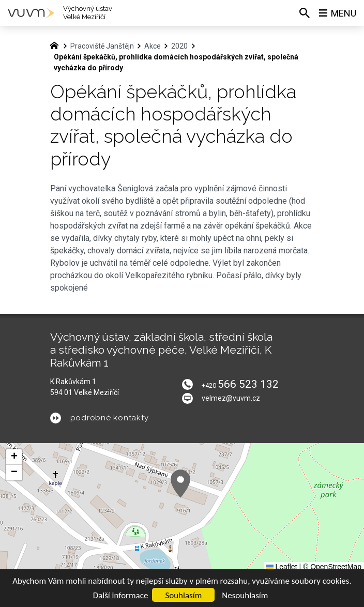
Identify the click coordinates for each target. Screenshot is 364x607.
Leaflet (282, 567)
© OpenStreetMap (332, 567)
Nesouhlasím (245, 595)
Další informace (121, 595)
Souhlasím (183, 595)
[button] (180, 484)
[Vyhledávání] (305, 13)
